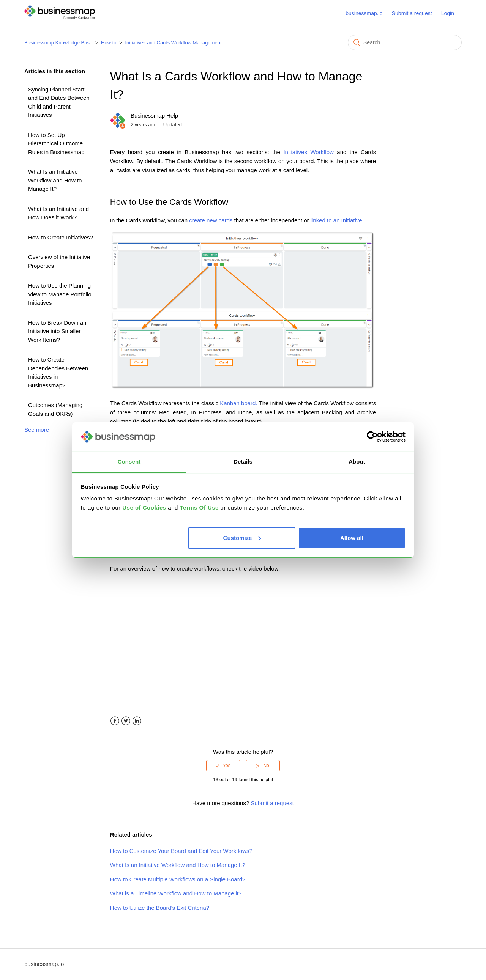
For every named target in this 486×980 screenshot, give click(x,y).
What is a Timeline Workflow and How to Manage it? (176, 893)
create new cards (211, 220)
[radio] (223, 766)
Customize (242, 538)
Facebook (115, 721)
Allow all (352, 538)
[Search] (405, 42)
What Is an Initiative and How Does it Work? (58, 213)
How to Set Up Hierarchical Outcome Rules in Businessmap (56, 143)
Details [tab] (243, 462)
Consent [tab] (129, 462)
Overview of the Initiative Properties (59, 261)
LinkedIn (137, 721)
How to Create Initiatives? (61, 237)
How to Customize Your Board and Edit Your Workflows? (181, 851)
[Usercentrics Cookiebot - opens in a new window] (372, 437)
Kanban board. (238, 403)
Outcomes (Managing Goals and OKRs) (55, 409)
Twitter (126, 721)
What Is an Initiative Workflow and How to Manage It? (55, 180)
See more (37, 430)
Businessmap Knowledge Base (58, 43)
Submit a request (412, 13)
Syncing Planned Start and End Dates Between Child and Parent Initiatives (59, 102)
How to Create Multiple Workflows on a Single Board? (178, 879)
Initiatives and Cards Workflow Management (173, 43)
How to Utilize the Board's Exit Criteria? (160, 908)
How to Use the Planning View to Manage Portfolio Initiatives (60, 294)
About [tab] (357, 462)
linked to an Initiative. (337, 220)
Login (448, 13)
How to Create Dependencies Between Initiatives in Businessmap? (58, 372)
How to (109, 43)
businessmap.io (364, 13)
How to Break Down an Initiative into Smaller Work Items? (57, 331)
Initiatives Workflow (308, 152)
